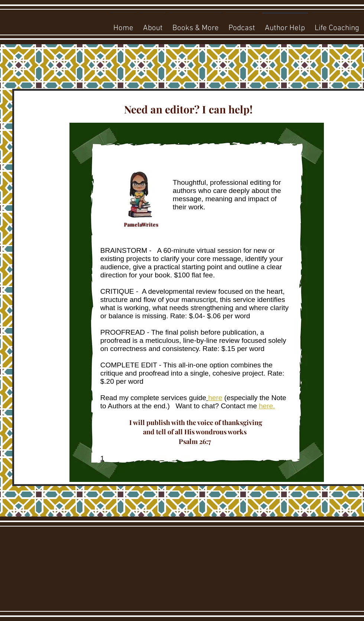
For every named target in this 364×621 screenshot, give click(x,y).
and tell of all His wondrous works (195, 432)
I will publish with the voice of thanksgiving (195, 422)
